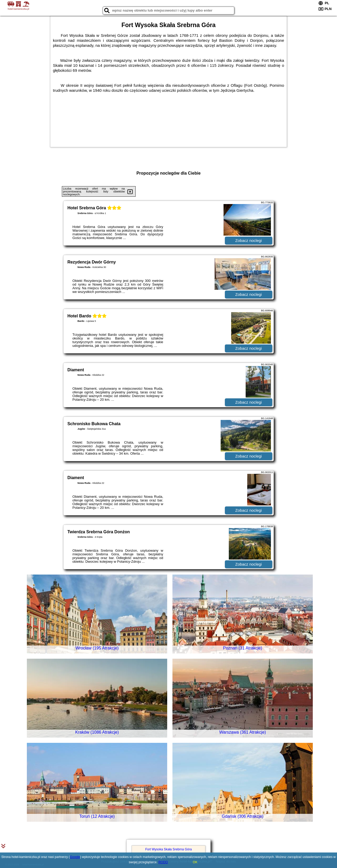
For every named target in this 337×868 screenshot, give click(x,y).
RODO (163, 862)
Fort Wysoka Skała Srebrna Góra (169, 849)
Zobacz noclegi (249, 240)
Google (75, 857)
